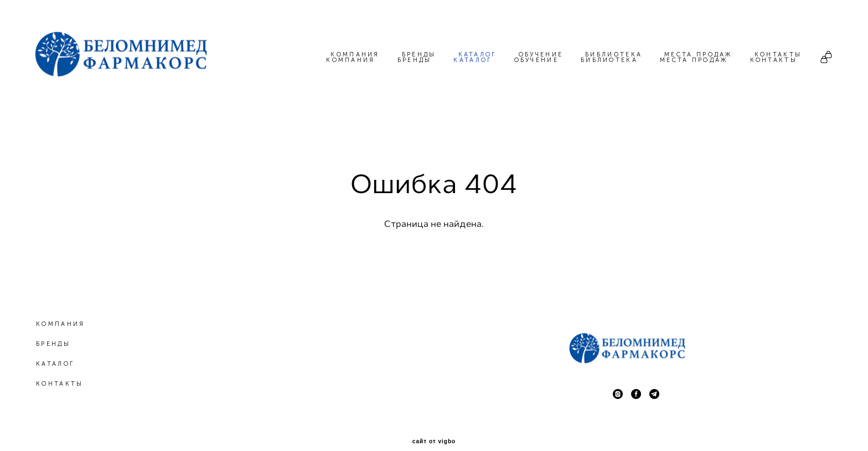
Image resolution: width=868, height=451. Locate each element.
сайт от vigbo (434, 425)
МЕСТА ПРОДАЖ (694, 60)
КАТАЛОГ (472, 60)
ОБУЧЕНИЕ (536, 60)
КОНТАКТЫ (774, 60)
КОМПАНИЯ (350, 60)
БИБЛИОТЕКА (609, 60)
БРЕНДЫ (415, 60)
